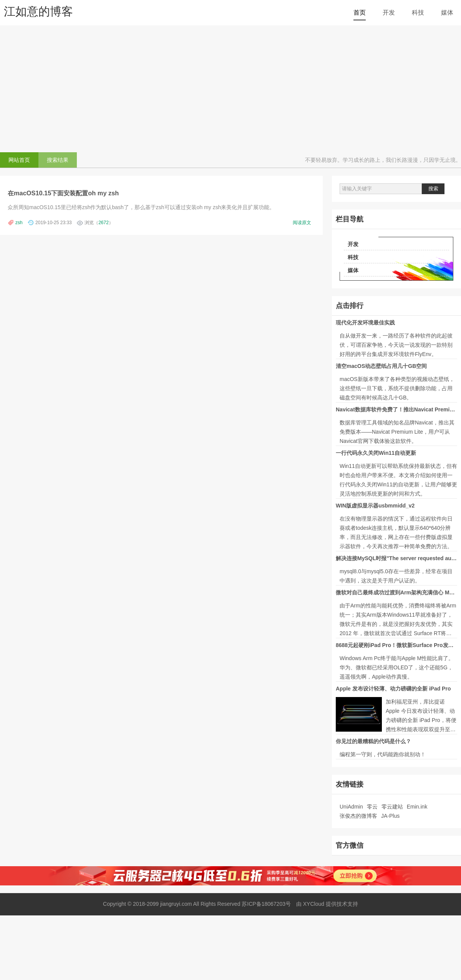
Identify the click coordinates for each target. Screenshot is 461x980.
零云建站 (392, 807)
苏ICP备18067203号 (266, 904)
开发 (389, 12)
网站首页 (19, 160)
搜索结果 (58, 160)
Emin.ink (417, 807)
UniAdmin (351, 807)
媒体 (447, 12)
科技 (418, 12)
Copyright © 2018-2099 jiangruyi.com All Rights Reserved (172, 904)
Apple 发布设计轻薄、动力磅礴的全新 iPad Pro (393, 689)
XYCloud (314, 904)
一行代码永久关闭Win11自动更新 (376, 453)
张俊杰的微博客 (358, 816)
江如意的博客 (38, 11)
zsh (19, 223)
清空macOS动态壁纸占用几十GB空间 (381, 366)
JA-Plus (390, 816)
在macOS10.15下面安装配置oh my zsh (63, 193)
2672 (104, 223)
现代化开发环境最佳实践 (365, 323)
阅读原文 (302, 223)
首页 (360, 12)
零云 (372, 807)
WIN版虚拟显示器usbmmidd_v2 (375, 506)
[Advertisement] (230, 87)
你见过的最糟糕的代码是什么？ (373, 741)
